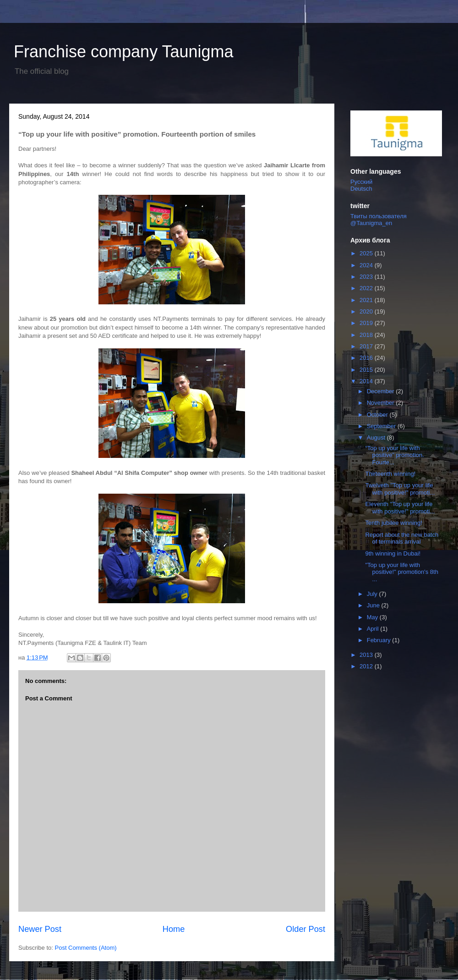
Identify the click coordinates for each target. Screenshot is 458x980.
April (374, 629)
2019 (367, 323)
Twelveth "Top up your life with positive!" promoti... (400, 489)
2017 (367, 346)
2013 (367, 655)
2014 (367, 381)
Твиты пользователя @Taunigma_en (379, 220)
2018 (367, 335)
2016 (367, 358)
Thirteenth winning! (390, 474)
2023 (367, 277)
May (373, 617)
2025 (367, 253)
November (382, 403)
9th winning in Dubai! (393, 553)
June (374, 605)
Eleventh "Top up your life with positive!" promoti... (400, 508)
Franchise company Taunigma (124, 52)
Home (174, 929)
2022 (367, 288)
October (378, 415)
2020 (367, 311)
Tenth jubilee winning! (393, 523)
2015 (367, 370)
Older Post (305, 929)
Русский (361, 182)
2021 (367, 300)
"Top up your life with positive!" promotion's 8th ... (401, 572)
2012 (367, 666)
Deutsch (361, 189)
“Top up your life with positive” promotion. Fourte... (394, 455)
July (373, 594)
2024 (367, 265)
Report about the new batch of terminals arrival (402, 538)
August (377, 438)
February (380, 640)
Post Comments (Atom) (86, 948)
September (382, 426)
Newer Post (40, 929)
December (382, 391)
